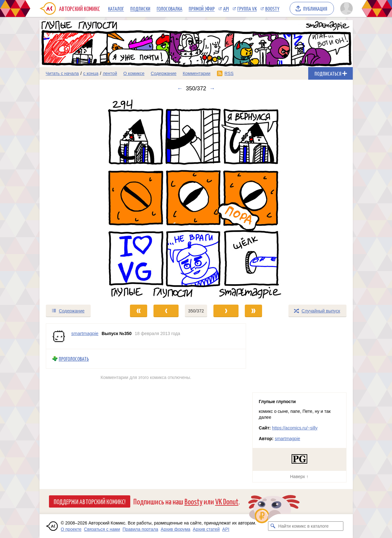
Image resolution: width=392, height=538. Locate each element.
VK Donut (227, 501)
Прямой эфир (202, 8)
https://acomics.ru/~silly (295, 428)
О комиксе (134, 73)
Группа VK (247, 8)
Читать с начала (62, 73)
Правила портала (140, 529)
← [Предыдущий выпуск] (180, 88)
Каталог (116, 8)
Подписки (140, 8)
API (226, 8)
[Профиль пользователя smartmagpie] (59, 336)
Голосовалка (169, 8)
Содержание (164, 73)
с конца (91, 73)
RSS (229, 73)
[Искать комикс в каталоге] (273, 526)
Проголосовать (74, 359)
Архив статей (206, 529)
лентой (110, 73)
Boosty (272, 8)
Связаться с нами (102, 529)
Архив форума (175, 529)
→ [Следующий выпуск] (212, 88)
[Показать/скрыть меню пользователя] (345, 8)
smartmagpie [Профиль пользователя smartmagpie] (85, 333)
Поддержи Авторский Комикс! (90, 501)
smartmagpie (287, 439)
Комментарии (196, 73)
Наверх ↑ (299, 477)
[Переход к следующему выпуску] (196, 198)
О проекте (71, 529)
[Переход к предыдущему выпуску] (79, 198)
